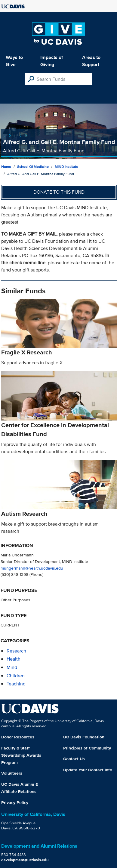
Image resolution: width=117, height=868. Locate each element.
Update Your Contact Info (88, 770)
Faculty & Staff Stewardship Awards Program (21, 755)
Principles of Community (87, 748)
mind (12, 667)
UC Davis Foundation (84, 737)
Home (6, 167)
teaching (16, 684)
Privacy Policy (15, 802)
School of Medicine (33, 167)
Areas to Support (91, 61)
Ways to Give (14, 61)
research (16, 651)
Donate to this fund (59, 192)
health (14, 659)
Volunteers (12, 773)
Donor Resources (18, 737)
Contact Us (74, 759)
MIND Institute (66, 167)
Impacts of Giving (52, 61)
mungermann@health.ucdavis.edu (32, 568)
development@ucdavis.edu (25, 860)
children (16, 676)
